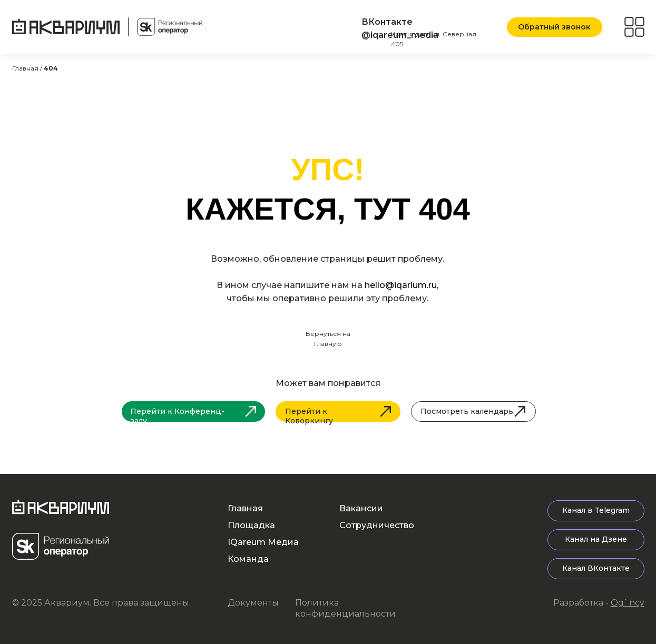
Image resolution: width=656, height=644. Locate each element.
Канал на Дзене (596, 539)
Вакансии (361, 508)
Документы (253, 603)
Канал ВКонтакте (596, 568)
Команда (248, 559)
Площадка (251, 525)
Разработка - (599, 603)
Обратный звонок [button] (554, 27)
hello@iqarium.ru (401, 285)
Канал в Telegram (596, 510)
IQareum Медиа (263, 542)
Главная (245, 508)
